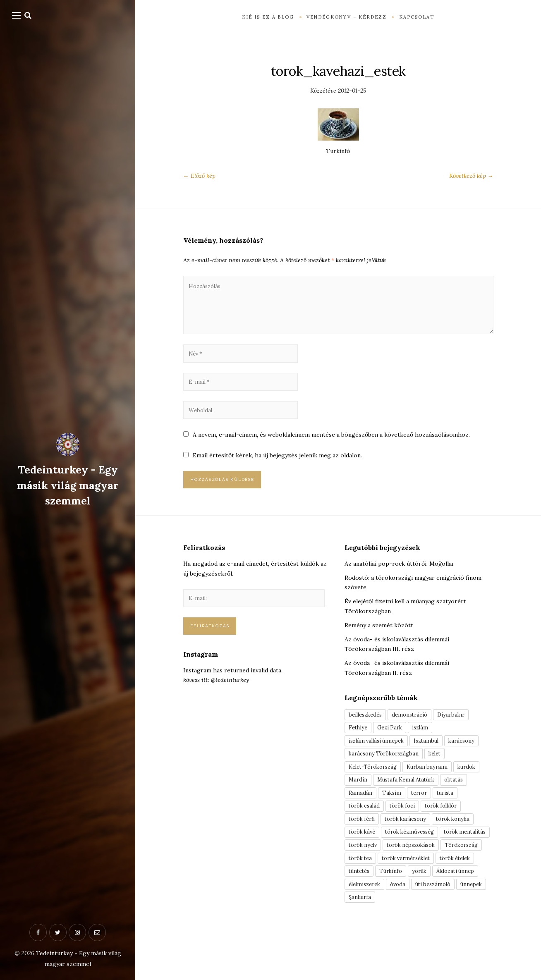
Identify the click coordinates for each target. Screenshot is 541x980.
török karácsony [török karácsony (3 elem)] (412, 844)
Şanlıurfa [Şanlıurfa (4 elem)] (395, 944)
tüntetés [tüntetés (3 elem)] (472, 901)
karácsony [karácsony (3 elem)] (472, 758)
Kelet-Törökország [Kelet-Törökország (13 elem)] (376, 786)
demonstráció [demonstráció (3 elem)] (416, 729)
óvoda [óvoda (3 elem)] (403, 930)
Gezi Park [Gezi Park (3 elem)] (394, 743)
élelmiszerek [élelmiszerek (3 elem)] (366, 930)
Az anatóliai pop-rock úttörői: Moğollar (400, 578)
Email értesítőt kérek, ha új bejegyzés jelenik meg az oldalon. (278, 467)
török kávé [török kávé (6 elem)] (364, 858)
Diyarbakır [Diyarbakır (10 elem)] (460, 729)
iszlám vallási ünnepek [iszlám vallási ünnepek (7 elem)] (379, 758)
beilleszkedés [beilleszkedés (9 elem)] (367, 729)
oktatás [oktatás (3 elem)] (463, 801)
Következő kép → (471, 176)
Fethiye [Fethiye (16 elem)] (359, 743)
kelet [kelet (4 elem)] (442, 772)
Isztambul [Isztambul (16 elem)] (434, 758)
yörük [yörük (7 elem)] (392, 915)
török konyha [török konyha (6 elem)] (464, 844)
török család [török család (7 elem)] (366, 829)
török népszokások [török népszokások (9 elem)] (376, 887)
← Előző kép (199, 176)
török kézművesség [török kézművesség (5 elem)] (417, 858)
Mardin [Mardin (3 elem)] (358, 801)
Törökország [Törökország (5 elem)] (432, 887)
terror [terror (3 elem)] (423, 815)
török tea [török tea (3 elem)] (474, 887)
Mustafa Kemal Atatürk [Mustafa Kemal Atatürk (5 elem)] (411, 801)
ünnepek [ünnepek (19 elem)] (360, 944)
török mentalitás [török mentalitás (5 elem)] (372, 872)
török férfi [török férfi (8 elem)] (364, 844)
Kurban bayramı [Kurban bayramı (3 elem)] (435, 786)
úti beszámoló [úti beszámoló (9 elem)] (442, 930)
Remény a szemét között (379, 639)
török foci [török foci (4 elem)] (408, 829)
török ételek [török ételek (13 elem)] (432, 901)
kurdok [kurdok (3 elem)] (477, 786)
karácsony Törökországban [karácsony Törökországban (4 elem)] (387, 772)
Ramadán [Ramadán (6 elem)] (361, 815)
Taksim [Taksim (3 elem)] (393, 815)
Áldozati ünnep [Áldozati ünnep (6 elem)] (431, 915)
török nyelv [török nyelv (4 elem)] (422, 872)
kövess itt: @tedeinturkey (216, 698)
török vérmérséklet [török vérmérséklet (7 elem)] (376, 901)
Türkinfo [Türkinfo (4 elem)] (361, 915)
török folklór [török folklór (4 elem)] (451, 829)
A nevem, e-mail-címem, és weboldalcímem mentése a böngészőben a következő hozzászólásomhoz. (332, 447)
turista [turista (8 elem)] (452, 815)
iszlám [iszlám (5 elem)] (427, 743)
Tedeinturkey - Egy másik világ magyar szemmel (68, 485)
